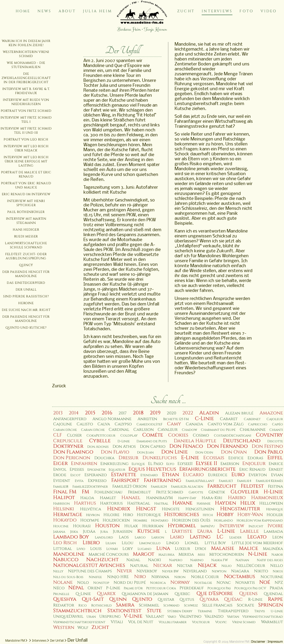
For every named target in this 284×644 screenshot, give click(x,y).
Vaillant (155, 617)
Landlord (104, 538)
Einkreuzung (114, 464)
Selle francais (217, 605)
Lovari (112, 549)
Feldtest (252, 486)
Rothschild (101, 606)
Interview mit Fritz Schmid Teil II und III (26, 131)
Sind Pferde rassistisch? (26, 296)
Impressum (275, 642)
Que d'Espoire (215, 593)
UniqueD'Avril (68, 617)
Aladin (209, 413)
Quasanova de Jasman (145, 594)
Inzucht (256, 526)
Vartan (233, 617)
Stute (154, 611)
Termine (205, 611)
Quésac (233, 599)
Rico (83, 606)
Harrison (61, 504)
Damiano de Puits (152, 441)
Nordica (158, 583)
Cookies (178, 435)
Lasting (200, 537)
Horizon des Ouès (191, 520)
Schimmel (149, 605)
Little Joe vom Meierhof (257, 543)
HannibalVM (159, 498)
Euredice (218, 475)
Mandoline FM (15, 641)
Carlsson (144, 430)
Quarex (106, 594)
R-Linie (255, 600)
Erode (60, 475)
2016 (107, 413)
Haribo (237, 498)
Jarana (59, 532)
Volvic (221, 622)
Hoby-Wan (250, 515)
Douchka (104, 458)
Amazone (271, 413)
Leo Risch (65, 543)
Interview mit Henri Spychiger (26, 203)
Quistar (166, 600)
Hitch (208, 515)
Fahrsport (125, 480)
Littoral (63, 549)
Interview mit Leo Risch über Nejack (26, 148)
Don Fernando (227, 446)
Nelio (227, 566)
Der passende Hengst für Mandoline (26, 274)
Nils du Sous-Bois (68, 577)
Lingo (173, 543)
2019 (155, 413)
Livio (81, 549)
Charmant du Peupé (218, 430)
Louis (96, 549)
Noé (265, 582)
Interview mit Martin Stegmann (26, 221)
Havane (183, 503)
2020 (171, 413)
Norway (180, 582)
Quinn (118, 599)
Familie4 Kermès (269, 481)
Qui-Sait (93, 599)
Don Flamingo (73, 452)
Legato (257, 537)
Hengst (146, 509)
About (67, 11)
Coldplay (129, 436)
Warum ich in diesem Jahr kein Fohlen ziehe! (26, 43)
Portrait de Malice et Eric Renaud (26, 174)
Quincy (26, 265)
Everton (258, 475)
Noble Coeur (205, 577)
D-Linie (124, 441)
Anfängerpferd (70, 419)
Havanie (204, 504)
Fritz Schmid (170, 492)
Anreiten (147, 419)
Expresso (97, 481)
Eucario (193, 475)
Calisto (85, 424)
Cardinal (119, 430)
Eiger (60, 463)
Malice (249, 548)
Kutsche (149, 531)
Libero (91, 543)
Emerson (230, 464)
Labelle (249, 531)
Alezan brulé (239, 413)
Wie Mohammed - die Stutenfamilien (26, 65)
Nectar (185, 566)
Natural (139, 566)
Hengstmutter (240, 509)
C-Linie (204, 419)
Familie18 (61, 487)
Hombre (140, 521)
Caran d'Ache (65, 430)
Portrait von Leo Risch (26, 139)
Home (23, 11)
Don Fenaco (186, 446)
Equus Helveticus (152, 469)
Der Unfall (26, 290)
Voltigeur (201, 622)
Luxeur (183, 549)
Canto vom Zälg (226, 424)
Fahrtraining (163, 480)
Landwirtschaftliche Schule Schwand (26, 245)
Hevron (93, 515)
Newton (219, 571)
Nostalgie (203, 583)
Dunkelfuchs (160, 458)
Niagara (240, 571)
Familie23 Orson (129, 486)
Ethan (171, 475)
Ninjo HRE (118, 577)
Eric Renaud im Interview (26, 194)
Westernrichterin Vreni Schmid (26, 54)
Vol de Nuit (141, 622)
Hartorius (111, 503)
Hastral (161, 504)
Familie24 (159, 487)
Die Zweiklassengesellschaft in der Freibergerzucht (26, 78)
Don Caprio (153, 447)
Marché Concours (109, 554)
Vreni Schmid (244, 622)
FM (85, 492)
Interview (232, 526)
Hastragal (139, 503)
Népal (76, 588)
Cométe (153, 435)
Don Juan (145, 453)
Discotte (275, 441)
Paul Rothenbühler (26, 212)
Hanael (131, 498)
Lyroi (200, 549)
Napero (176, 560)
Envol (60, 470)
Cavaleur (168, 430)
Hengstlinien (200, 509)
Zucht (186, 11)
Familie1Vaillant (200, 481)
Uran (91, 617)
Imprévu (208, 526)
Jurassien (123, 532)
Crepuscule (68, 441)
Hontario (160, 521)
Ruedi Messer (26, 236)
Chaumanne (253, 430)
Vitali (117, 622)
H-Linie (273, 492)
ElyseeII (185, 464)
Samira (125, 605)
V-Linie (133, 616)
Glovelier (245, 492)
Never (124, 571)
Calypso (123, 424)
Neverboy (147, 571)
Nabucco (66, 560)
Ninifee (95, 577)
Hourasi (82, 526)
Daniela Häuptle (195, 441)
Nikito (261, 571)
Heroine (26, 303)
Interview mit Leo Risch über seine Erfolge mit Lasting (26, 161)
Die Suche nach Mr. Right (26, 310)
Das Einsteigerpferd (26, 283)
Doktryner (68, 446)
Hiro (128, 515)
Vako (172, 617)
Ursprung (110, 617)
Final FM (65, 492)
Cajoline (63, 424)
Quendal (273, 594)
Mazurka (166, 555)
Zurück (59, 386)
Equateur (117, 470)
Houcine (61, 526)
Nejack (207, 565)
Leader (235, 538)
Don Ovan (234, 452)
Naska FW (220, 560)
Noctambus (240, 576)
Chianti (276, 430)
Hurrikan (153, 526)
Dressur (128, 458)
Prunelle (61, 594)
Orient (95, 588)
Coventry (269, 435)
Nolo (83, 583)
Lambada (273, 532)
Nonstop (101, 583)
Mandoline (69, 554)
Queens (248, 594)
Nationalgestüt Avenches (89, 565)
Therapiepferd (233, 611)
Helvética (91, 509)
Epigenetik (96, 470)
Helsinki (64, 509)
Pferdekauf (192, 588)
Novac (224, 583)
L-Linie (226, 531)
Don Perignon (72, 458)
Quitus (187, 600)
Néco (59, 588)
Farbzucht (222, 486)
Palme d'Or (133, 588)
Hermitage (68, 514)
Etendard (149, 475)
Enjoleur (254, 464)
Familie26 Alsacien (187, 487)
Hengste (171, 509)
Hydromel (182, 526)
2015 (90, 413)
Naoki (155, 560)
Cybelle (100, 441)
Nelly (58, 571)
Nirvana (160, 577)
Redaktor (64, 605)
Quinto (142, 599)
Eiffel (275, 458)
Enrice (276, 464)
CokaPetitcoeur (101, 436)
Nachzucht (102, 560)
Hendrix (119, 509)
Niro (140, 577)
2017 (123, 413)
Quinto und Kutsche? (26, 328)
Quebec (182, 594)
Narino (197, 560)
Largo (140, 538)
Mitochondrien (227, 554)
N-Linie (258, 554)
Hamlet (108, 498)
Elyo (170, 464)
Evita (79, 481)
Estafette (124, 475)
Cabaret (229, 419)
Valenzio (214, 617)
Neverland (195, 571)
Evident (62, 481)
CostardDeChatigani (233, 436)
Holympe (90, 520)
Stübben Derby (180, 611)
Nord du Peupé (130, 583)
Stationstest (124, 611)
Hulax (131, 526)
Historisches (182, 514)
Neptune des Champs (90, 571)
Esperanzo (96, 475)
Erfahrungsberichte (208, 469)
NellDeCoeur (251, 566)
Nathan (242, 560)
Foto (246, 11)
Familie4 (244, 481)
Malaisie (223, 548)
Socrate (245, 605)
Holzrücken (116, 520)
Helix (248, 503)
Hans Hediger (26, 230)
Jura (104, 532)
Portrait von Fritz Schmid (26, 111)
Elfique (138, 464)
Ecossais (214, 458)
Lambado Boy (71, 537)
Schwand (171, 606)
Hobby (225, 514)
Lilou (128, 543)
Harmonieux (267, 498)
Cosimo (201, 435)
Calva (104, 424)
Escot (75, 475)
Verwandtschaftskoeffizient (79, 622)
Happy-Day (187, 498)
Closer (74, 435)
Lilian (111, 543)
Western (64, 627)
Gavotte (196, 492)
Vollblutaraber (173, 622)
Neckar (163, 565)
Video (269, 11)
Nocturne (272, 577)
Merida (186, 554)
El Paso (156, 464)
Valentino (190, 617)
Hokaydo (65, 520)
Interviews (217, 11)
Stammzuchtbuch (77, 611)
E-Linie (190, 458)
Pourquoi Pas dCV (250, 588)
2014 (74, 413)
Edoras (255, 458)
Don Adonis (98, 447)
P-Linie (113, 588)
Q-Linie (83, 594)
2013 (58, 413)
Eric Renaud (252, 470)
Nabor (277, 555)
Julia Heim (97, 11)
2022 (188, 413)
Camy (174, 424)
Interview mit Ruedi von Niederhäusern (26, 102)
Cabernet (252, 419)
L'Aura (205, 531)
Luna (163, 548)
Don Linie (175, 452)
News (45, 11)
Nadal (133, 560)
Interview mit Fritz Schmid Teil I (26, 120)
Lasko (177, 537)
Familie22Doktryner (90, 487)
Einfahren (84, 464)
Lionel (192, 543)
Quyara (209, 599)
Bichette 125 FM (176, 419)
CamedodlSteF (150, 424)
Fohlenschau (108, 492)
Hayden (226, 503)
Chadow (189, 430)
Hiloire (111, 515)
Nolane (63, 582)
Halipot (64, 498)
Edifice (236, 458)
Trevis (260, 611)
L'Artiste (182, 531)
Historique (149, 515)
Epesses (77, 470)
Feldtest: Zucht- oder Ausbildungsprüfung (26, 256)
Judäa (89, 532)
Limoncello (150, 543)
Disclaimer (258, 642)
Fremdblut (139, 492)
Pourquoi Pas (219, 588)
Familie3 (226, 481)
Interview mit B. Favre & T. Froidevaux (26, 91)
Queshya (65, 599)
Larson (158, 538)
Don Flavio (115, 452)
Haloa (87, 498)
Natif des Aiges (270, 560)
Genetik (217, 492)
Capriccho (258, 424)
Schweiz (191, 606)
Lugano (144, 549)
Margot (144, 554)
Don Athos (124, 447)
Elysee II (206, 463)
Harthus (85, 503)
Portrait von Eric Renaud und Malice (26, 185)
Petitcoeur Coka (161, 588)
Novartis (245, 583)
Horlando (223, 521)
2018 (138, 413)
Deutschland (242, 441)
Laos (124, 537)
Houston (107, 526)
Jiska (74, 532)
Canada (194, 424)
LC (220, 537)
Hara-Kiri (212, 498)
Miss (201, 555)
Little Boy (215, 543)
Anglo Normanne (112, 419)
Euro (238, 475)
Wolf (83, 628)
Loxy (128, 549)
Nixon (180, 577)
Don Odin (204, 453)
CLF (58, 435)
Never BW (170, 571)
